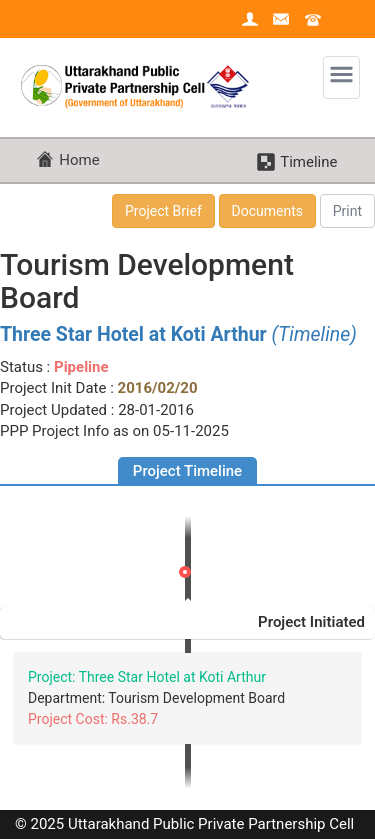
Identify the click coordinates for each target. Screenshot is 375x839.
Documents (267, 211)
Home (79, 160)
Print (347, 211)
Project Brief (163, 211)
